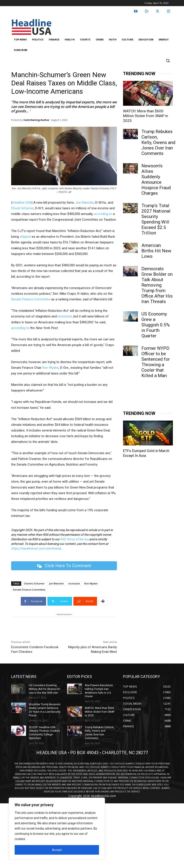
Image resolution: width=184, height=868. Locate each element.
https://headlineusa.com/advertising (36, 548)
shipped (25, 237)
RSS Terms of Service (74, 539)
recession (65, 316)
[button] (168, 61)
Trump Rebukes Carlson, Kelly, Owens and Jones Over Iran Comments (158, 142)
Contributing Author (36, 120)
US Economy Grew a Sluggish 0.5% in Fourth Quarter (156, 325)
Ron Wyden (50, 368)
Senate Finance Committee (31, 299)
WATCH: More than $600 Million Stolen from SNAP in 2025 (146, 116)
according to (103, 214)
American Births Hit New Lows (156, 251)
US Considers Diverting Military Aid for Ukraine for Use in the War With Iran (44, 689)
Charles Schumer (34, 583)
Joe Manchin (85, 203)
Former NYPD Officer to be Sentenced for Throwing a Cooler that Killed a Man (156, 362)
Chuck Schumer (22, 208)
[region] (57, 828)
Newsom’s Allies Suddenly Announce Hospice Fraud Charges (156, 179)
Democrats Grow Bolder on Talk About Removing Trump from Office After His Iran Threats (157, 285)
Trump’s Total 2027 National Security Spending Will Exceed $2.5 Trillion (156, 219)
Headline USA (22, 203)
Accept (57, 850)
